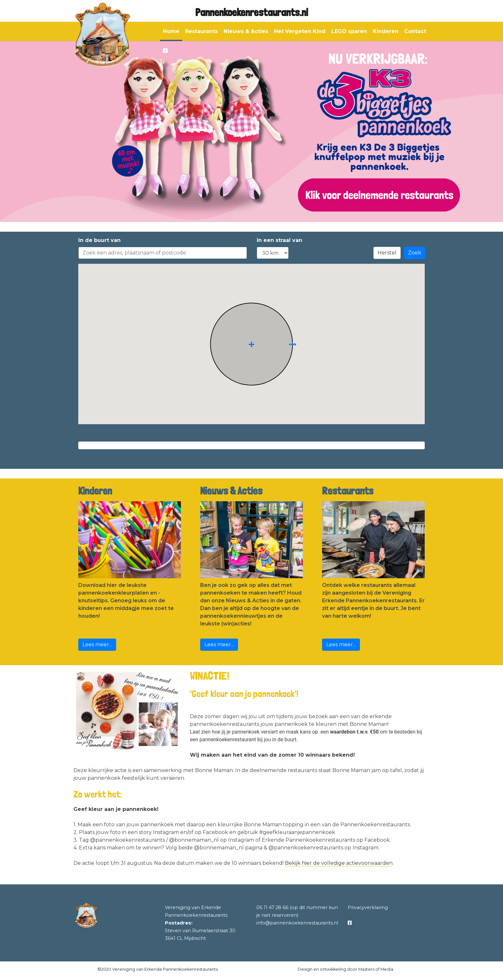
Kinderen (386, 31)
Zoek (415, 253)
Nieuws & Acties (246, 31)
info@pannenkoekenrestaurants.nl (297, 923)
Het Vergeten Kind (300, 31)
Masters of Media (376, 969)
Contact (415, 31)
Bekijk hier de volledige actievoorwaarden (339, 863)
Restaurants (201, 31)
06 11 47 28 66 (272, 907)
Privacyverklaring (368, 907)
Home (171, 31)
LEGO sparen (349, 31)
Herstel (387, 253)
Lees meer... (97, 645)
